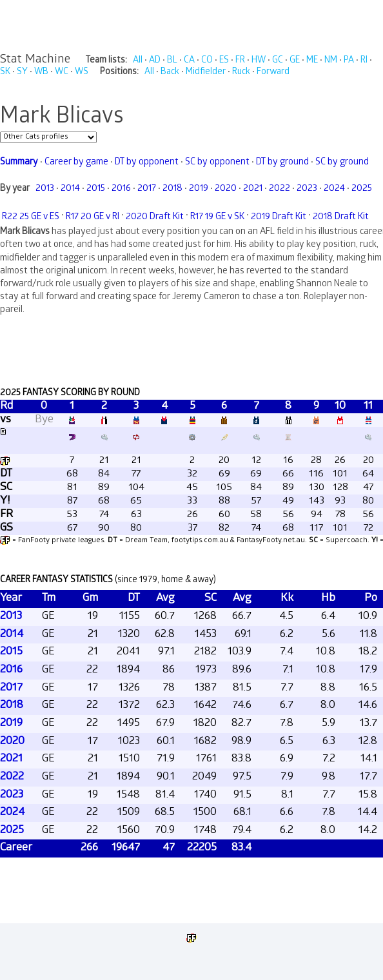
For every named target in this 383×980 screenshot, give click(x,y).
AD (155, 61)
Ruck (241, 73)
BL (172, 61)
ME (312, 61)
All (138, 61)
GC (278, 61)
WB (41, 73)
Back (170, 73)
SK (5, 73)
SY (22, 73)
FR (240, 61)
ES (224, 61)
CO (207, 61)
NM (331, 61)
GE (295, 61)
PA (349, 61)
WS (82, 73)
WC (62, 73)
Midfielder (206, 73)
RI (364, 61)
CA (189, 61)
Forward (273, 73)
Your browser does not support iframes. (191, 498)
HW (259, 61)
